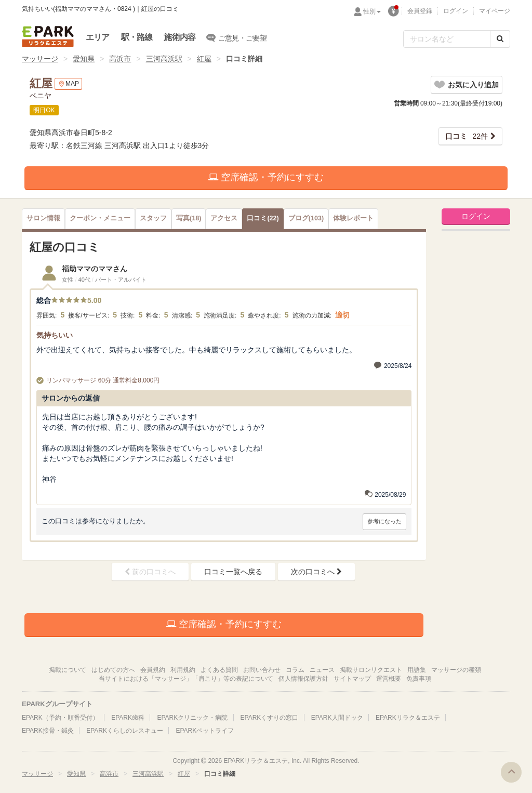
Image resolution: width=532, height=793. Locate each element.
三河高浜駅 (164, 59)
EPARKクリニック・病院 (192, 718)
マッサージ (40, 59)
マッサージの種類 (456, 670)
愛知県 (84, 59)
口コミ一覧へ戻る (233, 572)
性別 (372, 11)
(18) (189, 218)
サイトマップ (352, 679)
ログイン (456, 11)
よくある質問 (219, 670)
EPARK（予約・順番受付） (60, 718)
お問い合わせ (262, 670)
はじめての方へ (113, 670)
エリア (98, 37)
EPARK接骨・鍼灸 (48, 731)
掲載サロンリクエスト (371, 670)
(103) (306, 218)
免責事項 (419, 679)
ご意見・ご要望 (237, 37)
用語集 (417, 670)
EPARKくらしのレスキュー (125, 731)
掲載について (68, 670)
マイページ (495, 11)
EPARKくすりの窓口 (270, 718)
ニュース (322, 670)
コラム (295, 670)
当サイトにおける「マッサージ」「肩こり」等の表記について (186, 679)
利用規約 (183, 670)
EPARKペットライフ (205, 731)
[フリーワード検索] (447, 39)
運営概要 (389, 679)
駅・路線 (137, 37)
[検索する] (500, 39)
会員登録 (420, 11)
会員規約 (153, 670)
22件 (467, 136)
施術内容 (179, 37)
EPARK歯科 (128, 718)
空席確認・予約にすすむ (266, 177)
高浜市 (120, 59)
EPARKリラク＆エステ (48, 36)
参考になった (384, 521)
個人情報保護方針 (303, 679)
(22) (263, 218)
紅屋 (204, 59)
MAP (68, 84)
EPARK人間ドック (337, 718)
